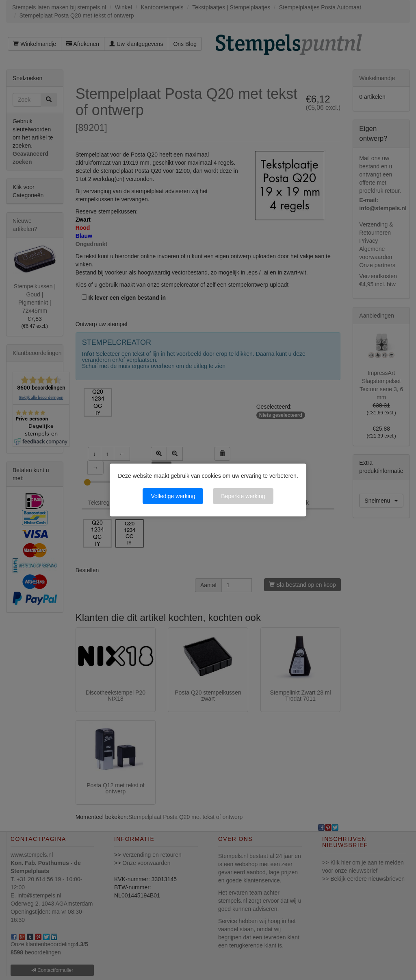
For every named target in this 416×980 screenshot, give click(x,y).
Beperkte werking (243, 496)
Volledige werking (173, 496)
